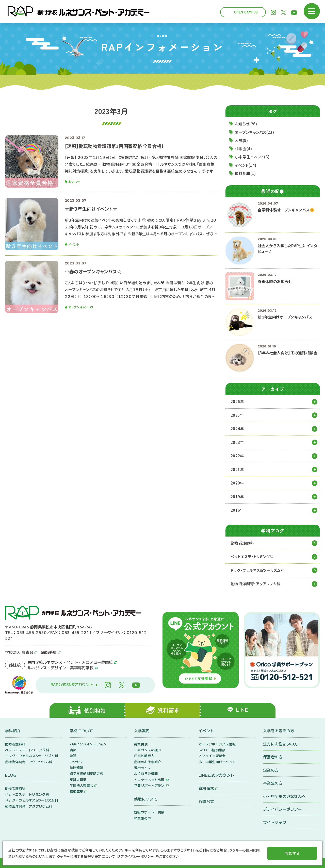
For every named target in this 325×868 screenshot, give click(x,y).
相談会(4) (243, 149)
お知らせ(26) (246, 124)
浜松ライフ (143, 768)
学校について (81, 731)
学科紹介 (13, 731)
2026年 (237, 401)
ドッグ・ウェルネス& (258, 570)
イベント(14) (246, 165)
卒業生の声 (143, 818)
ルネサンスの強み (148, 750)
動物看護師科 (242, 543)
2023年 (237, 442)
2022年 (237, 456)
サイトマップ (275, 822)
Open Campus (246, 12)
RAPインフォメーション (88, 744)
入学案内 (142, 731)
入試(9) (241, 140)
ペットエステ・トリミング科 (252, 556)
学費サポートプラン (149, 786)
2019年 (237, 497)
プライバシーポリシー (282, 809)
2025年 (237, 415)
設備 (73, 756)
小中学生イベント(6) (252, 157)
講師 (73, 750)
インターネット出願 (149, 780)
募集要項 (141, 744)
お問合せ (206, 801)
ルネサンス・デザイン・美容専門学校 (60, 668)
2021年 (237, 469)
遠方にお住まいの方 (281, 744)
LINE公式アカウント (216, 775)
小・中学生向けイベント (217, 762)
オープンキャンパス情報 (217, 744)
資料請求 (206, 788)
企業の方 (271, 770)
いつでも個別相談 (212, 750)
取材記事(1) (245, 173)
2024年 (237, 429)
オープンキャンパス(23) (254, 132)
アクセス (76, 762)
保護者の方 (273, 757)
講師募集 (49, 652)
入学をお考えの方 (279, 731)
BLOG (11, 775)
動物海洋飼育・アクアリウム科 (256, 584)
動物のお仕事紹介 (148, 762)
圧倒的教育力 (144, 756)
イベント (206, 731)
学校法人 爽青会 (19, 652)
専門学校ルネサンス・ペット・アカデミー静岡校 (70, 662)
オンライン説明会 (212, 756)
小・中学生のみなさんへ (284, 796)
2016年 (237, 510)
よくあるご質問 (146, 774)
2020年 (237, 483)
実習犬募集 (78, 780)
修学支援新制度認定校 (86, 774)
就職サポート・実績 (149, 812)
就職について (146, 799)
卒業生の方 (273, 783)
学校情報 (76, 768)
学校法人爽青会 (81, 786)
